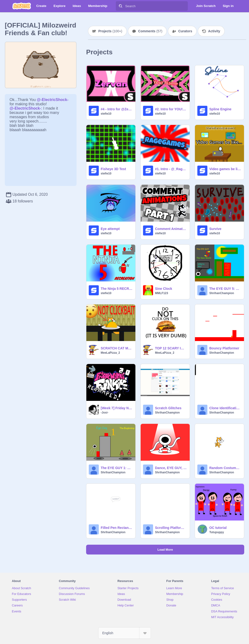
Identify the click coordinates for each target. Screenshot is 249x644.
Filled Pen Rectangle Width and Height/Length (117, 528)
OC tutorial (218, 528)
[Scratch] (22, 6)
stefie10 (106, 114)
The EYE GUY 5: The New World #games (225, 289)
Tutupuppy (217, 532)
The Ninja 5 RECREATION (117, 289)
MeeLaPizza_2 (110, 353)
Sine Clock (164, 289)
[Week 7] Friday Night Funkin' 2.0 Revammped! (117, 408)
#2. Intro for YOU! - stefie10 (171, 109)
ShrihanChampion (222, 293)
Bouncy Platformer (224, 348)
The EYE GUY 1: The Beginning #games (117, 468)
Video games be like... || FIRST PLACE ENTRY (225, 169)
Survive (215, 229)
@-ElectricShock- (53, 100)
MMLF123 (162, 293)
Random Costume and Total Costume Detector (225, 468)
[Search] (121, 6)
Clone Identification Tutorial (225, 408)
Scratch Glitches (168, 408)
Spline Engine (220, 109)
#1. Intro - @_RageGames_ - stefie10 (171, 169)
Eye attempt (110, 229)
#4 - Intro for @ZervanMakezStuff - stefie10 (117, 109)
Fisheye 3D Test (113, 169)
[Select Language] (125, 633)
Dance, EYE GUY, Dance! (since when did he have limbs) (171, 468)
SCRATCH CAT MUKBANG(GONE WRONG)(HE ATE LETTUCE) (117, 348)
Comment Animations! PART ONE (171, 229)
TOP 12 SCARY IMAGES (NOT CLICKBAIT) (171, 348)
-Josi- (105, 413)
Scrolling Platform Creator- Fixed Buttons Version (171, 528)
